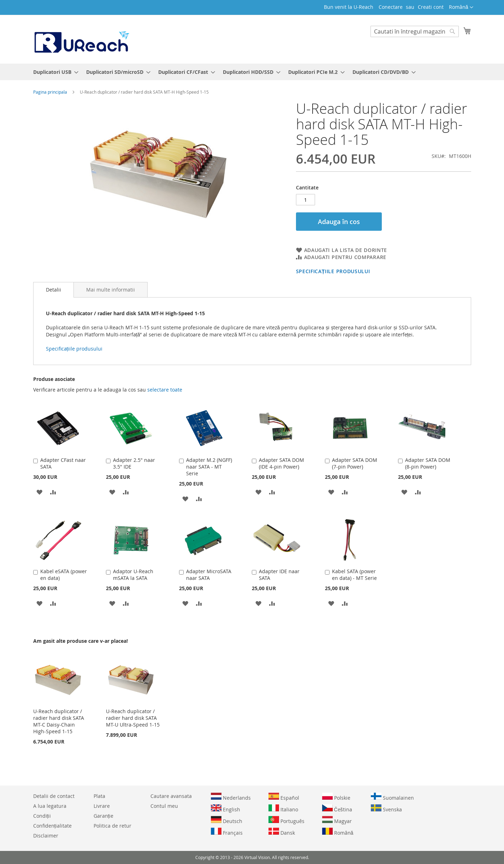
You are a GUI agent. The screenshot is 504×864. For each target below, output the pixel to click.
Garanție (104, 816)
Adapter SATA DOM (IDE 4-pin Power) (281, 463)
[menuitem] (54, 72)
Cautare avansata (171, 796)
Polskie (336, 797)
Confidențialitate (53, 826)
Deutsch (227, 820)
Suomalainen (392, 797)
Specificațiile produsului (333, 271)
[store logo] (81, 39)
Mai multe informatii (111, 290)
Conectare (391, 7)
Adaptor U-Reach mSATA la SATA (133, 575)
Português (286, 820)
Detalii (54, 290)
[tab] (54, 290)
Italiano (283, 809)
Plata (99, 796)
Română (338, 832)
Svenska (386, 809)
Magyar (337, 820)
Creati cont (431, 7)
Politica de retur (112, 826)
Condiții (42, 816)
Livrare (102, 806)
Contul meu (164, 806)
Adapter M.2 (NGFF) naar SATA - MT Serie (209, 467)
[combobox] (415, 31)
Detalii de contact (54, 796)
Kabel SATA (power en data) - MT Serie (354, 575)
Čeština (337, 809)
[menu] (252, 72)
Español (284, 797)
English (226, 809)
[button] (461, 7)
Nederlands (231, 797)
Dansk (282, 832)
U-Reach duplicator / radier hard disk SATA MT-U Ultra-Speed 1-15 (133, 718)
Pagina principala (50, 92)
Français (227, 832)
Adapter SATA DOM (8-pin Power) (428, 463)
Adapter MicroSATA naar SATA (209, 575)
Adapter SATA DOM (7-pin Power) (355, 463)
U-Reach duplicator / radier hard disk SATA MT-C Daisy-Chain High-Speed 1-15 (59, 721)
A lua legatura (50, 806)
